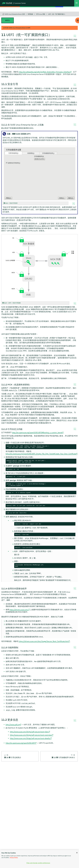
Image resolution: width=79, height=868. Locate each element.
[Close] (77, 853)
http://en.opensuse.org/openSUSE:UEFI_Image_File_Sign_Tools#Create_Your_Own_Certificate (41, 454)
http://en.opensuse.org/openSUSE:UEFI (20, 743)
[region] (39, 859)
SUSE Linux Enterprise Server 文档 (15, 14)
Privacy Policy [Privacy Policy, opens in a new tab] (14, 858)
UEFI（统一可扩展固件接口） (57, 14)
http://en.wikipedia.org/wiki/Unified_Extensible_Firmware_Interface (45, 72)
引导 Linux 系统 (41, 14)
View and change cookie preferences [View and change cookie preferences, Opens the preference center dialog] (38, 863)
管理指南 (30, 14)
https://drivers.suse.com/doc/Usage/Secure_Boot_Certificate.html (44, 641)
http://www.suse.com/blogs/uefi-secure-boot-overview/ (31, 735)
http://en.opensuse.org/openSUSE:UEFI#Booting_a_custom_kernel (37, 432)
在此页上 (8, 20)
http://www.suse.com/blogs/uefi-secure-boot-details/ (30, 738)
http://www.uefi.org (13, 725)
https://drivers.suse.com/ (19, 610)
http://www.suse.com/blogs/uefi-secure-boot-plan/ (29, 732)
